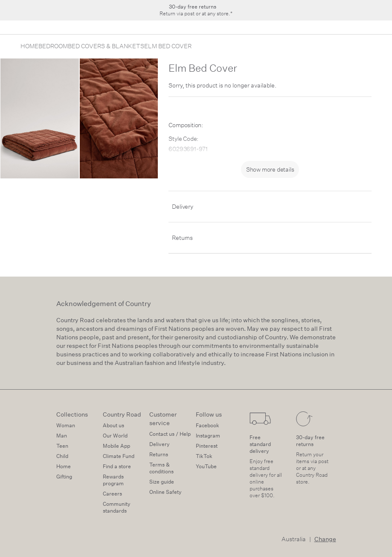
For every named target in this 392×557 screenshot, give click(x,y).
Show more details (270, 169)
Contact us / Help (170, 434)
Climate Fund (119, 456)
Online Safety (166, 492)
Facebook (208, 425)
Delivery (182, 207)
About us (113, 425)
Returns (182, 238)
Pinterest (207, 446)
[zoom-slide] (40, 118)
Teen (62, 446)
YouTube (206, 466)
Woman (66, 425)
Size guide (162, 482)
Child (62, 456)
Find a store (117, 466)
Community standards (117, 507)
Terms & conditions (161, 468)
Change (325, 539)
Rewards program (113, 480)
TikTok (204, 456)
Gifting (64, 477)
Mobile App (116, 446)
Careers (112, 494)
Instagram (208, 436)
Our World (115, 436)
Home (64, 466)
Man (62, 436)
